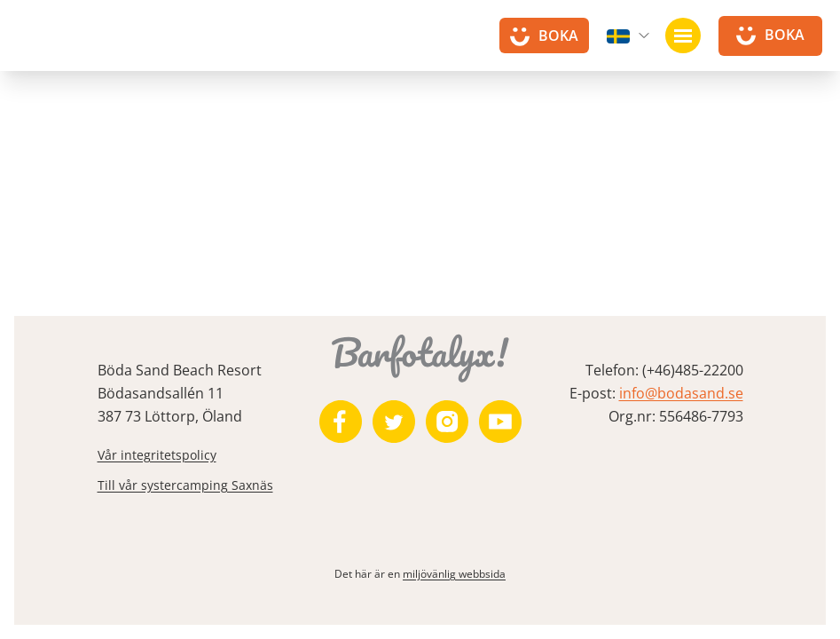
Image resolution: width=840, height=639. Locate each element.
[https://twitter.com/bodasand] (394, 422)
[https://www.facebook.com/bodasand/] (341, 422)
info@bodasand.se (681, 393)
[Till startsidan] (62, 44)
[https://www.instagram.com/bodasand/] (447, 422)
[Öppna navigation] (683, 35)
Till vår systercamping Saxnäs (185, 485)
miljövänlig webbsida (454, 574)
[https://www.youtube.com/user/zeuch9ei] (500, 422)
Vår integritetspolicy (157, 455)
